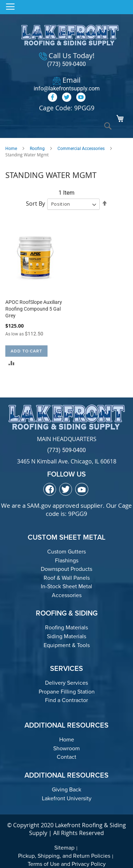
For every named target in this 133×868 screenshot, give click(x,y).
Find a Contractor (66, 700)
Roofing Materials (66, 627)
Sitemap (64, 848)
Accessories (67, 595)
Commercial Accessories (81, 149)
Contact (66, 757)
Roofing (37, 149)
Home (11, 149)
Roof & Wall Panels (67, 578)
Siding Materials (66, 636)
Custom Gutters (66, 552)
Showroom (66, 748)
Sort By (35, 204)
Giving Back (66, 789)
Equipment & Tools (67, 645)
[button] (12, 363)
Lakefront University (67, 798)
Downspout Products (66, 569)
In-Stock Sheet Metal (66, 586)
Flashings (67, 560)
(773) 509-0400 (66, 64)
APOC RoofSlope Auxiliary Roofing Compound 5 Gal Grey (34, 309)
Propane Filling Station (67, 692)
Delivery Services (66, 683)
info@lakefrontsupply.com (67, 88)
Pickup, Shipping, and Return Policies (64, 856)
